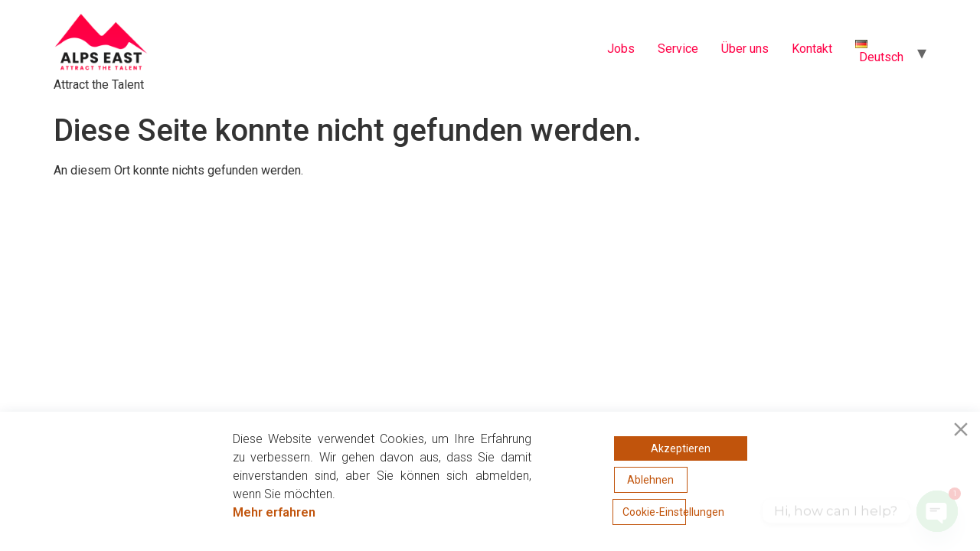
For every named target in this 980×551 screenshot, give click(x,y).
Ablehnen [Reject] (650, 480)
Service (678, 49)
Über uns (745, 49)
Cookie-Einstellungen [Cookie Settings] (654, 512)
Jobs (621, 49)
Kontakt (812, 49)
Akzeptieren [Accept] (681, 448)
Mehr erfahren (274, 512)
